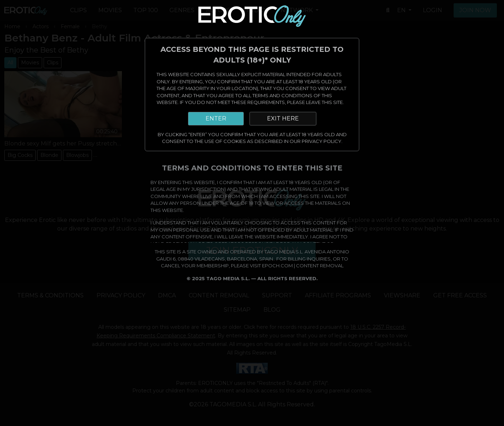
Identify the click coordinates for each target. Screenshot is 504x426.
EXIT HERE (283, 118)
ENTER (216, 118)
